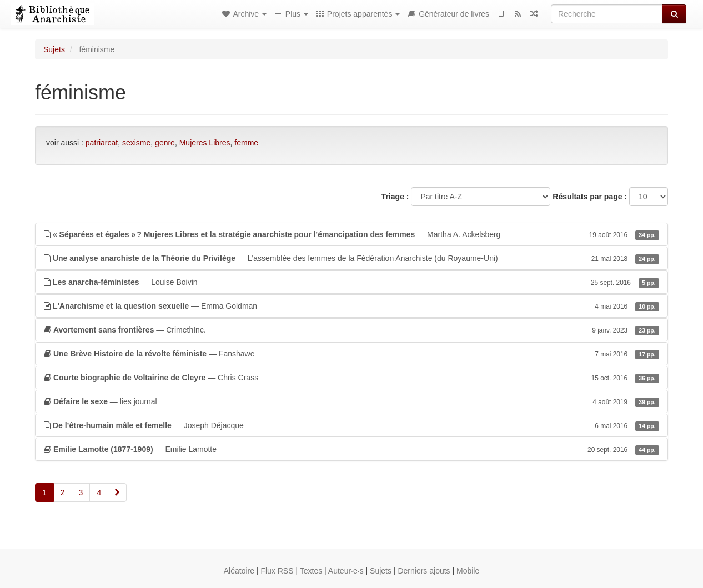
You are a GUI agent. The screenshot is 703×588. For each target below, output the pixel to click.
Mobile (468, 571)
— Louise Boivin (351, 282)
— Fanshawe (351, 354)
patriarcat (102, 143)
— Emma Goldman (351, 306)
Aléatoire (239, 571)
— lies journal (351, 401)
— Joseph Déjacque (351, 425)
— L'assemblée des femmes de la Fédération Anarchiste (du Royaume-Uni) (351, 258)
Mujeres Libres (205, 143)
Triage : (395, 197)
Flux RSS (277, 571)
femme (246, 143)
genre (165, 143)
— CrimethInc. (351, 330)
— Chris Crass (351, 378)
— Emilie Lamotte (351, 449)
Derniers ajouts (424, 571)
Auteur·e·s (346, 571)
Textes (311, 571)
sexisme (136, 143)
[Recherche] (607, 14)
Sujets (54, 49)
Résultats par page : (590, 197)
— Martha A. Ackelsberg (351, 234)
